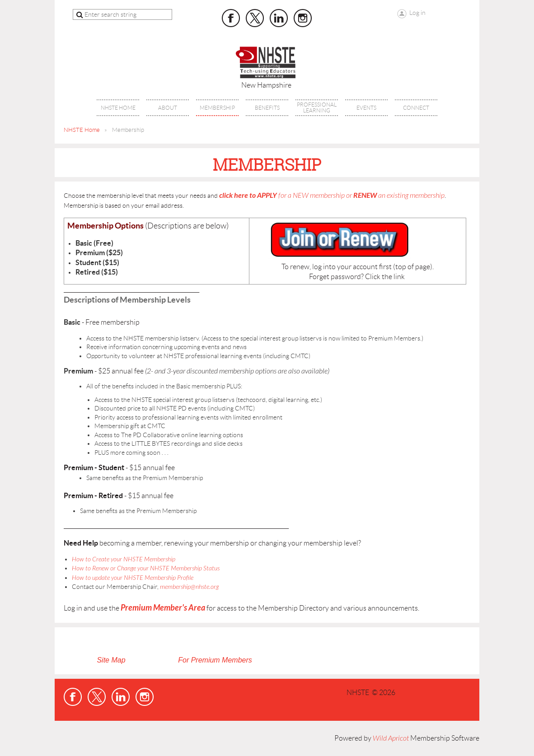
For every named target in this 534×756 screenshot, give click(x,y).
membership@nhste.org (189, 587)
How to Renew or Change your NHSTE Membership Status (146, 568)
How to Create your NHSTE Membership (124, 559)
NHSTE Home (82, 130)
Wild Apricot (391, 738)
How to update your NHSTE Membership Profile (133, 578)
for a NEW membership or (332, 196)
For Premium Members (215, 660)
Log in (417, 13)
